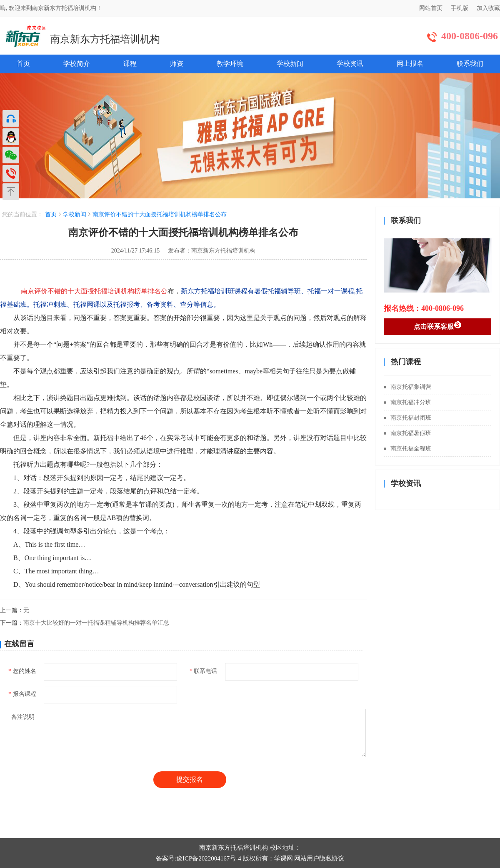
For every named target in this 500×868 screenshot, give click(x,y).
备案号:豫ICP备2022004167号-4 (199, 858)
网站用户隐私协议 (319, 858)
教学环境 (230, 64)
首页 (23, 64)
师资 (177, 64)
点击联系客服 (438, 325)
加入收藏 (488, 8)
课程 (130, 64)
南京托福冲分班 (407, 402)
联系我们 (470, 64)
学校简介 (77, 64)
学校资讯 (350, 64)
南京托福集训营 (407, 387)
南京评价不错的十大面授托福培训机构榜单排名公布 (160, 214)
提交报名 (190, 779)
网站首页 (431, 8)
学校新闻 (290, 64)
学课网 (284, 858)
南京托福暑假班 (407, 433)
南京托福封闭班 (407, 418)
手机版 (460, 8)
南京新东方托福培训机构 (105, 39)
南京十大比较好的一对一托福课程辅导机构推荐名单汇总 (96, 623)
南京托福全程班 (407, 449)
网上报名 (410, 64)
